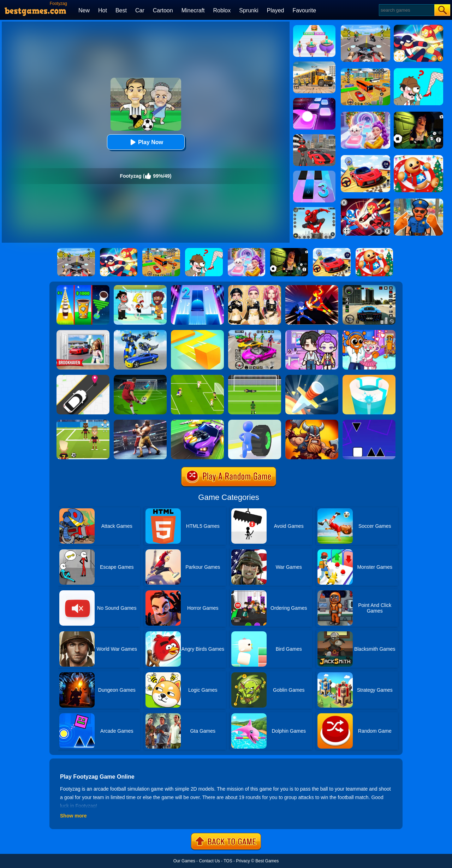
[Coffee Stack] (83, 288)
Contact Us (209, 861)
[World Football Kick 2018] (83, 422)
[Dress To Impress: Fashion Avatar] (255, 288)
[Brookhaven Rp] (83, 332)
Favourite (304, 10)
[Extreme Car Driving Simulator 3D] (369, 288)
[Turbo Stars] (255, 422)
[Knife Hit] (312, 377)
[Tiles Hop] (314, 100)
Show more (73, 816)
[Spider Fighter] (314, 209)
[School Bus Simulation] (314, 64)
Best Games (267, 861)
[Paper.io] (197, 332)
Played (276, 10)
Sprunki (249, 10)
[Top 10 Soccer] (197, 377)
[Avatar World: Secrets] (312, 332)
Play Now (146, 142)
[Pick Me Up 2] (83, 377)
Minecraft (193, 10)
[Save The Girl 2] (140, 288)
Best (121, 10)
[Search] (406, 10)
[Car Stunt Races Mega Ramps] (255, 332)
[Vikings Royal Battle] (312, 422)
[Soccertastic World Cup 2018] (140, 377)
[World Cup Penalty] (255, 377)
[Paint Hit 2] (369, 377)
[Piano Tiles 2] (197, 288)
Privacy (243, 861)
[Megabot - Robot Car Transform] (140, 332)
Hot (103, 10)
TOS (228, 861)
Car (140, 10)
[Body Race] (314, 28)
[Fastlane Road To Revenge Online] (197, 422)
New (84, 10)
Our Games (184, 861)
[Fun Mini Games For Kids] (369, 332)
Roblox (222, 10)
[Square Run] (369, 422)
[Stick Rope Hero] (314, 137)
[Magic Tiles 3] (314, 173)
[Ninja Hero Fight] (312, 288)
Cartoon (163, 10)
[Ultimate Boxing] (140, 422)
